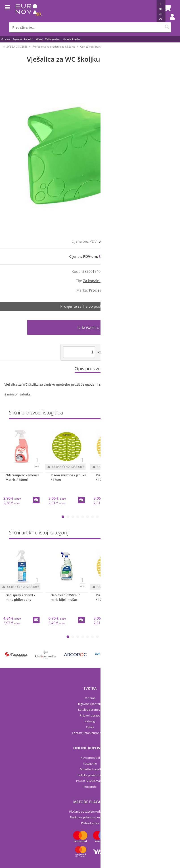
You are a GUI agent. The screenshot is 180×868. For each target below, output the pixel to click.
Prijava (170, 21)
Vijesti (39, 39)
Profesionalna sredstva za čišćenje (54, 47)
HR (161, 9)
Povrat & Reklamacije (90, 781)
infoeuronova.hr (96, 733)
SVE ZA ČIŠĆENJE (17, 47)
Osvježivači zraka (91, 47)
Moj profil (90, 787)
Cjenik (90, 727)
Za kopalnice (94, 281)
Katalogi (90, 721)
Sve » (167, 413)
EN (161, 14)
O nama (6, 39)
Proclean (96, 290)
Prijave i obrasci (90, 715)
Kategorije (90, 763)
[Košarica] (167, 8)
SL (160, 4)
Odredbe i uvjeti (90, 769)
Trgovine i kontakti (23, 39)
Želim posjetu (53, 39)
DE (161, 19)
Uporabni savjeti (72, 39)
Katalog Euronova (90, 710)
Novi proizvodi (90, 758)
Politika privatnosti (90, 775)
